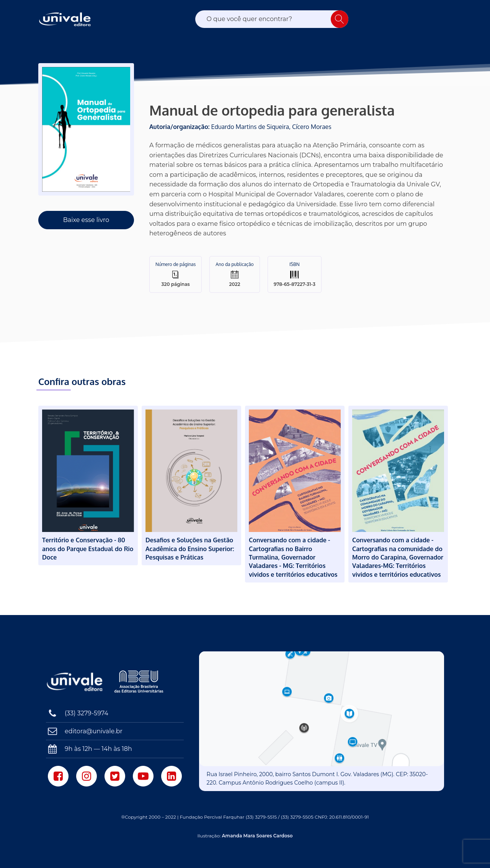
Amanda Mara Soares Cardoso (257, 836)
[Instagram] (87, 776)
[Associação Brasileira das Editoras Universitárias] (140, 682)
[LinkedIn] (171, 776)
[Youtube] (143, 776)
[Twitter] (115, 776)
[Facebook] (58, 776)
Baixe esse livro (86, 220)
